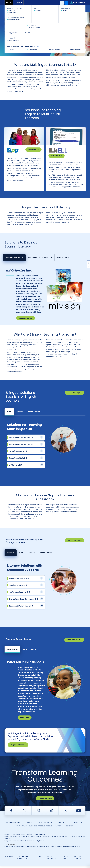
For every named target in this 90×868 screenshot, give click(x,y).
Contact (78, 9)
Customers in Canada (53, 828)
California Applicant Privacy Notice (24, 860)
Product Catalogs (21, 828)
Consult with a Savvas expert (19, 41)
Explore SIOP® (33, 150)
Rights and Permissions (52, 860)
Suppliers (61, 825)
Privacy (41, 859)
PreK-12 (9, 3)
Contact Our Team (45, 801)
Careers (29, 825)
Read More (25, 720)
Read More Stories (74, 642)
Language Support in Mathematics (15, 849)
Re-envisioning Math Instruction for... (38, 849)
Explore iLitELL (57, 156)
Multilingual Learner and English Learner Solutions (37, 14)
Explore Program (26, 320)
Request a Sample (18, 747)
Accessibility (9, 859)
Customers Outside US (37, 828)
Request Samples (74, 395)
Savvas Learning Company (12, 14)
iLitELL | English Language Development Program (66, 849)
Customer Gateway (13, 825)
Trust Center (77, 825)
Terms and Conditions (78, 860)
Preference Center (45, 825)
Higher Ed (18, 3)
